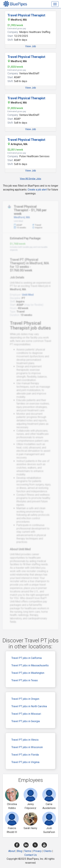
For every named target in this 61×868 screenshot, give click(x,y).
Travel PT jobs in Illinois (25, 740)
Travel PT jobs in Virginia (25, 762)
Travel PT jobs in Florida (25, 755)
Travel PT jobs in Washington (28, 673)
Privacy (37, 851)
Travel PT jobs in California (27, 658)
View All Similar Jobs (30, 179)
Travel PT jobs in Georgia (26, 721)
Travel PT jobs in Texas (25, 680)
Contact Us (31, 855)
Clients (48, 851)
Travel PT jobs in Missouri (26, 714)
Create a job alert (37, 190)
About (12, 851)
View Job (31, 46)
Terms (28, 851)
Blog (20, 851)
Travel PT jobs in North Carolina (29, 706)
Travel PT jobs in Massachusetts (30, 665)
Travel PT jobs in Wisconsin (27, 747)
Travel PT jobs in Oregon (25, 699)
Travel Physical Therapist (26, 15)
